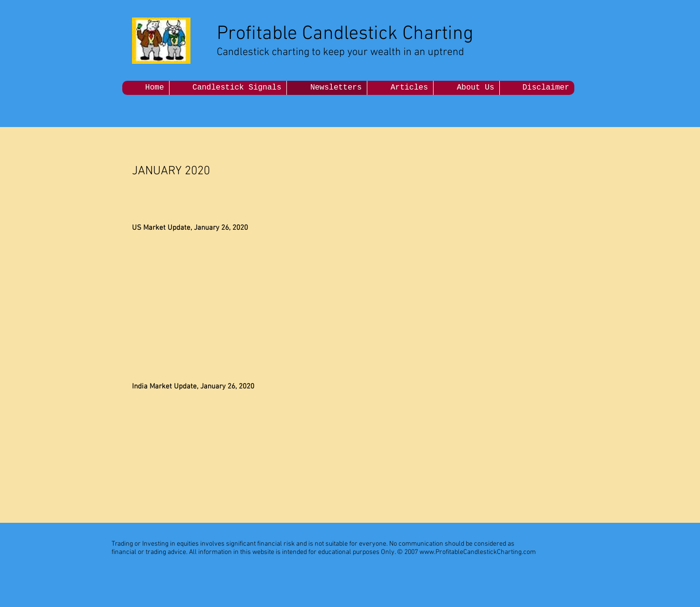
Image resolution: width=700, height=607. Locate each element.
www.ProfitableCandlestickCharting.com (478, 552)
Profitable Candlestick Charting (345, 34)
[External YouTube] (408, 291)
